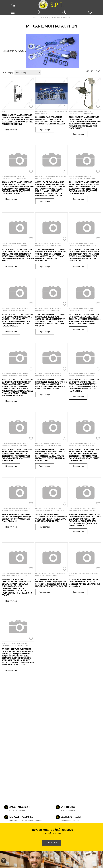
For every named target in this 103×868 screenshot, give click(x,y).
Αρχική (34, 18)
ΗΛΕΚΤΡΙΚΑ (44, 18)
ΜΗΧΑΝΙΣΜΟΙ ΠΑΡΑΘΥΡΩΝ (61, 18)
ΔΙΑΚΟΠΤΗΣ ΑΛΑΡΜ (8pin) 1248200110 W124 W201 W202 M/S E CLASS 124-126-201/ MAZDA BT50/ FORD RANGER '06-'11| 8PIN (51, 518)
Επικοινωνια (51, 843)
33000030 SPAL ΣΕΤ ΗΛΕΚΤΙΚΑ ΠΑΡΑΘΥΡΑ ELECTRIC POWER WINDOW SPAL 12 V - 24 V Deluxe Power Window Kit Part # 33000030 (50, 120)
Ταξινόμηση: (8, 73)
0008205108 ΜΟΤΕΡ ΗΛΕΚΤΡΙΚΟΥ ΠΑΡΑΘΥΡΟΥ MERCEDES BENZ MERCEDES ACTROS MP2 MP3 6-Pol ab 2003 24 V (84, 583)
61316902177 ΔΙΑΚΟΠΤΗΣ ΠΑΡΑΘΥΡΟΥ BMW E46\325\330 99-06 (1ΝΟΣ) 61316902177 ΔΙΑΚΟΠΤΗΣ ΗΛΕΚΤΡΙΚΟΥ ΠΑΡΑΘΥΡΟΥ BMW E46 (51, 583)
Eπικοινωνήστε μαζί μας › (71, 820)
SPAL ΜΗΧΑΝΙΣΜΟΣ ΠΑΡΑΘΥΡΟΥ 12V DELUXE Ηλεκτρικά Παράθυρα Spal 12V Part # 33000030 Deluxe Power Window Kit (16, 518)
